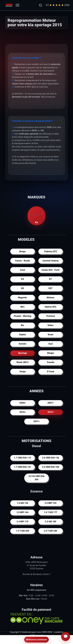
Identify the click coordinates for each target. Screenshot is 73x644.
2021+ (36, 421)
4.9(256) (58, 5)
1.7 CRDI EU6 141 (22, 467)
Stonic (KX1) (23, 362)
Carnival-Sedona (50, 261)
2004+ (23, 403)
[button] (40, 5)
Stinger (50, 353)
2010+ (23, 412)
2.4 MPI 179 (23, 522)
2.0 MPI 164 (23, 512)
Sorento (23, 344)
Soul (50, 344)
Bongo (22, 252)
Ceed (23, 270)
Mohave (50, 298)
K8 (23, 288)
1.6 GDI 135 (22, 503)
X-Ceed (50, 372)
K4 (23, 279)
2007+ (50, 403)
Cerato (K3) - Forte (50, 270)
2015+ (50, 412)
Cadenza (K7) (50, 252)
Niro (23, 307)
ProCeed (51, 316)
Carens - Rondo (22, 261)
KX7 (51, 288)
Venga (23, 372)
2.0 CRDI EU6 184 (51, 467)
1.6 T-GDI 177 (51, 512)
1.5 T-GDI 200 (22, 531)
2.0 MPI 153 (50, 503)
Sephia (22, 335)
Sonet (51, 335)
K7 (50, 279)
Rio (23, 325)
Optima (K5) (51, 307)
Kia (37, 216)
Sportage (23, 353)
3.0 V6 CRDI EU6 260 (36, 478)
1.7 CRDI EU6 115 (22, 458)
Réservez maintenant (37, 640)
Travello (51, 362)
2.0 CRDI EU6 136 (51, 458)
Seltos (50, 325)
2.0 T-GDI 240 (51, 531)
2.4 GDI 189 (51, 522)
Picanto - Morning (22, 316)
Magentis (22, 298)
